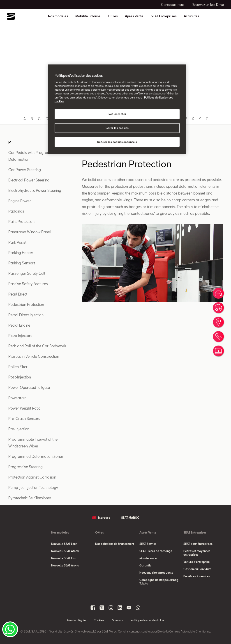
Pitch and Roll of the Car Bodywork (37, 346)
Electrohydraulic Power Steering (35, 190)
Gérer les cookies (117, 128)
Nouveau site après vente (156, 573)
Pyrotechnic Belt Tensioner (30, 498)
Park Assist (17, 242)
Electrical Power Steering (29, 180)
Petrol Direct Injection (26, 315)
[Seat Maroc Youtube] (129, 608)
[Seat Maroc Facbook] (93, 608)
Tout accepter (117, 114)
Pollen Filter (18, 367)
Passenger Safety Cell (27, 273)
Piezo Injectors (20, 336)
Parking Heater (21, 253)
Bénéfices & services (197, 576)
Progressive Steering (25, 467)
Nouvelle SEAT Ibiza (64, 558)
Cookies (99, 620)
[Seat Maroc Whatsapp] (138, 608)
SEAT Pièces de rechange (156, 551)
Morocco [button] (101, 518)
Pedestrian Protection (26, 304)
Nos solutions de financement (115, 544)
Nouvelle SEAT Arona (65, 565)
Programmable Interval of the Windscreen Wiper (33, 443)
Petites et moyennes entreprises (197, 553)
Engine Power (20, 201)
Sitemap (117, 620)
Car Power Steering (25, 170)
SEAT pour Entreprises (198, 544)
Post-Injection (20, 377)
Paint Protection (21, 221)
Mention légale (76, 620)
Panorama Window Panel (30, 232)
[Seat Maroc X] (102, 608)
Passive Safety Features (28, 284)
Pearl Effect (18, 294)
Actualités (192, 16)
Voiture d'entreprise (196, 562)
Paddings (16, 211)
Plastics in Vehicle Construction (34, 356)
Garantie (145, 565)
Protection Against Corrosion (32, 477)
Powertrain (17, 398)
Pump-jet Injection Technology (33, 487)
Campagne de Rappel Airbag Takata (159, 582)
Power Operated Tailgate (29, 387)
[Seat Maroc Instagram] (111, 608)
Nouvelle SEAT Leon (64, 544)
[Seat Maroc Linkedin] (120, 608)
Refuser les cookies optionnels (117, 142)
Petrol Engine (19, 325)
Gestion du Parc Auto (198, 569)
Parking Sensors (22, 263)
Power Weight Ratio (24, 408)
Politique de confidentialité (147, 620)
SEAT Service (148, 544)
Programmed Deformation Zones (36, 456)
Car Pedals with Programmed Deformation (33, 156)
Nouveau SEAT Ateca (65, 551)
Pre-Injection (19, 429)
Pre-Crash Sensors (24, 418)
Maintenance (148, 558)
